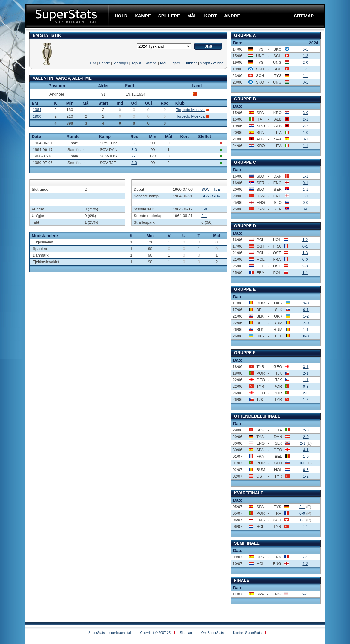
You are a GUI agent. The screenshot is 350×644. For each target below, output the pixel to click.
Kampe (151, 63)
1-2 (305, 240)
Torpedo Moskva (190, 110)
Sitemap (186, 633)
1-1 (306, 69)
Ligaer (175, 63)
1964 (37, 110)
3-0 (134, 150)
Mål (163, 63)
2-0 (306, 62)
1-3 (306, 56)
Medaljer (121, 63)
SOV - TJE (211, 189)
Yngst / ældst (212, 63)
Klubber (190, 63)
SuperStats (68, 16)
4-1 (306, 450)
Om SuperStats (213, 633)
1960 (37, 116)
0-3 (306, 386)
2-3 (305, 266)
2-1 (134, 143)
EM (93, 63)
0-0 (306, 203)
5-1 (306, 49)
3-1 (306, 367)
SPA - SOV (211, 196)
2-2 (306, 126)
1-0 (306, 132)
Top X (136, 63)
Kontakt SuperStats (247, 633)
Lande (105, 63)
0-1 (306, 82)
